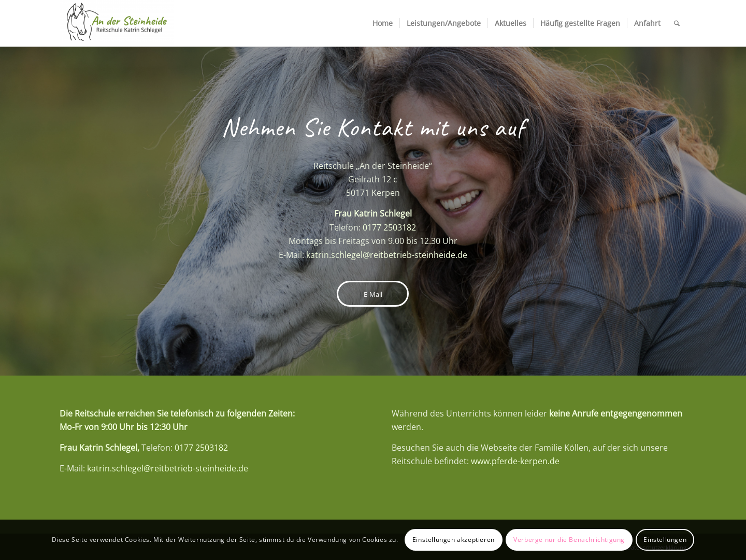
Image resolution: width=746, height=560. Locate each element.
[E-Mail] (373, 294)
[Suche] (677, 23)
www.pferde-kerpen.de (515, 461)
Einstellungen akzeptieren (454, 540)
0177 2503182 (389, 227)
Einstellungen (665, 540)
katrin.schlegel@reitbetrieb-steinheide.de (387, 255)
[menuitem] (383, 23)
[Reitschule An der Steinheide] (117, 23)
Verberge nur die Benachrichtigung (569, 540)
